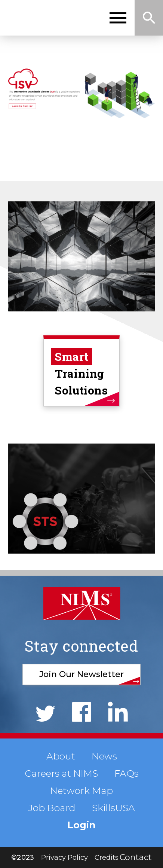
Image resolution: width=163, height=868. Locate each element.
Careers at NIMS (61, 773)
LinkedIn (118, 712)
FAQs (127, 773)
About (61, 756)
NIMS (42, 18)
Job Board (52, 808)
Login (81, 825)
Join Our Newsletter (81, 674)
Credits (107, 858)
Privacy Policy (64, 858)
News (104, 756)
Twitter (45, 714)
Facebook (81, 712)
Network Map (81, 791)
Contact (136, 857)
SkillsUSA (113, 808)
